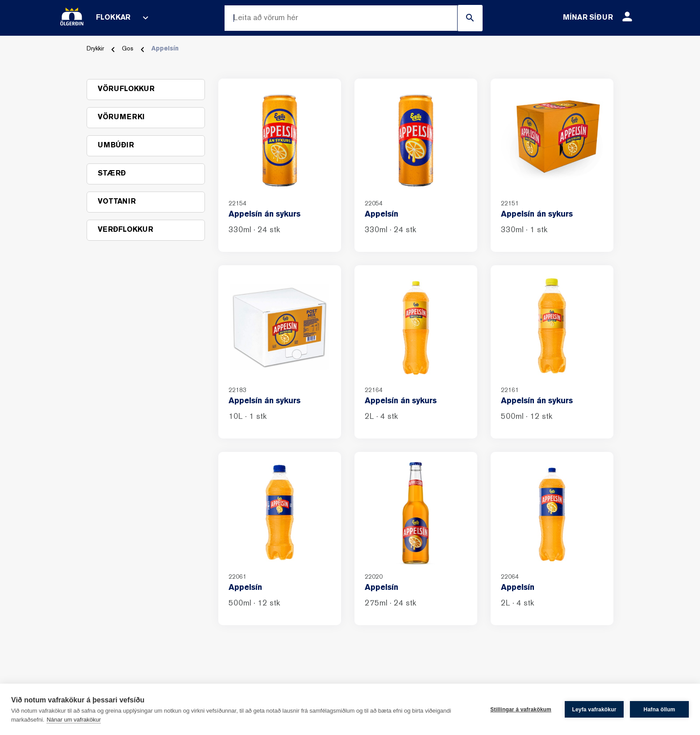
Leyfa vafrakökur (594, 710)
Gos (128, 49)
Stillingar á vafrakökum (521, 710)
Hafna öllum (660, 710)
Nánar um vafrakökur (73, 720)
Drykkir (95, 49)
